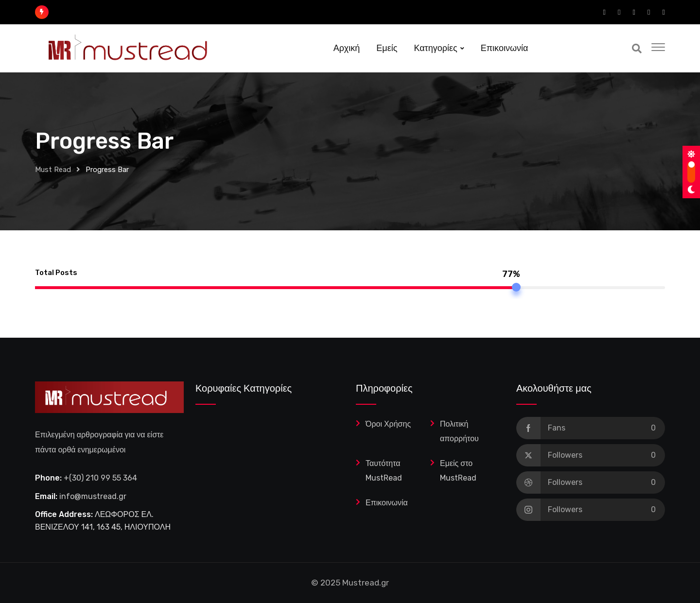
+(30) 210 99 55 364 (100, 478)
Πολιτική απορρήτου (459, 431)
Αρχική (347, 48)
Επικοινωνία (505, 48)
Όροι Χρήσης (388, 424)
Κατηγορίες (435, 48)
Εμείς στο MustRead (458, 471)
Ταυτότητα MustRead (384, 471)
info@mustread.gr (93, 496)
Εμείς (387, 48)
